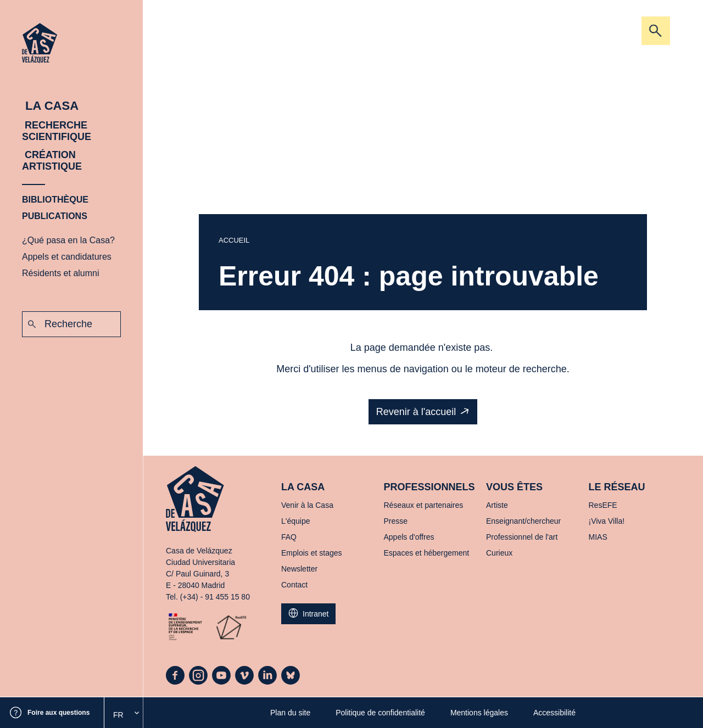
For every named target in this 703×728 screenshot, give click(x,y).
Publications (55, 216)
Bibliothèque (55, 200)
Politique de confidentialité (380, 713)
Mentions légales (479, 713)
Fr (118, 715)
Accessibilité (554, 713)
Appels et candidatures (67, 257)
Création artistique (52, 161)
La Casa (50, 106)
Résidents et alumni (61, 273)
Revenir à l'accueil (416, 412)
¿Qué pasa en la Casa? (68, 240)
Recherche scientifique (57, 131)
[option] (124, 715)
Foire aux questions (58, 713)
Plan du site (290, 713)
